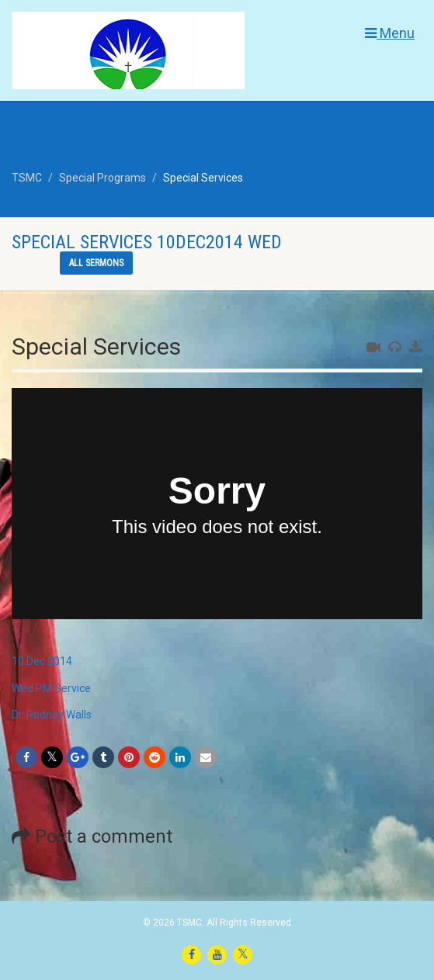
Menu (390, 33)
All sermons (96, 263)
